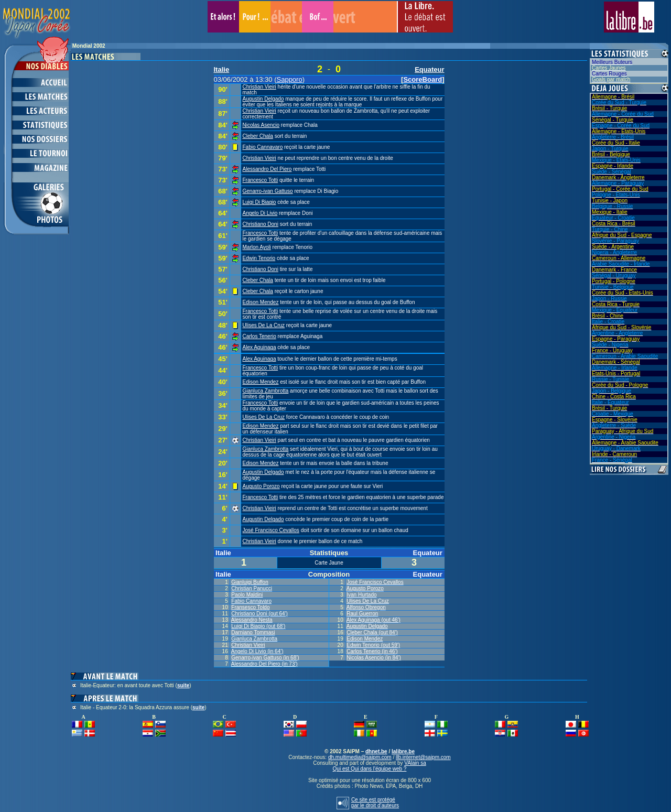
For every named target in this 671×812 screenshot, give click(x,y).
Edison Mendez (261, 302)
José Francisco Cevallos (271, 530)
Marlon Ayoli (257, 247)
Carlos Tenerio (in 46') (372, 651)
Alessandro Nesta (252, 620)
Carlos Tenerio (259, 336)
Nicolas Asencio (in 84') (374, 658)
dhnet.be (376, 751)
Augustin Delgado (263, 99)
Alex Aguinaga (259, 347)
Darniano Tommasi (253, 632)
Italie (222, 69)
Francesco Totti (261, 180)
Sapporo (290, 79)
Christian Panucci (252, 588)
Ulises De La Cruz (264, 325)
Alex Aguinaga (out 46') (374, 620)
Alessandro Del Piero (267, 169)
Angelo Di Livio (260, 213)
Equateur (429, 69)
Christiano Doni (261, 224)
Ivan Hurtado (361, 595)
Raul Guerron (362, 614)
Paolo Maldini (247, 595)
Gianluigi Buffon (250, 582)
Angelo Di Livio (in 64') (257, 651)
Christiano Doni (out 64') (259, 614)
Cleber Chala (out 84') (372, 632)
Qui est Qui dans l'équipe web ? (370, 769)
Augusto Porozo (261, 486)
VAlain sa (415, 763)
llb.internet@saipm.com (423, 757)
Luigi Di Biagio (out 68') (258, 626)
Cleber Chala (258, 136)
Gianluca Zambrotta (266, 391)
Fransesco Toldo (250, 607)
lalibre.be (403, 751)
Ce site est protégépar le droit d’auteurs (375, 803)
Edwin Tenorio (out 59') (373, 645)
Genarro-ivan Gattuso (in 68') (265, 658)
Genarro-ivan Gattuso (268, 191)
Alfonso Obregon (366, 607)
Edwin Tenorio (259, 258)
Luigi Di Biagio (259, 202)
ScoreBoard (423, 79)
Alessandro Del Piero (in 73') (264, 664)
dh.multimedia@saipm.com (360, 757)
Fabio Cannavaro (263, 147)
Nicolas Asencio (261, 125)
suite (183, 685)
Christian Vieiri (259, 87)
